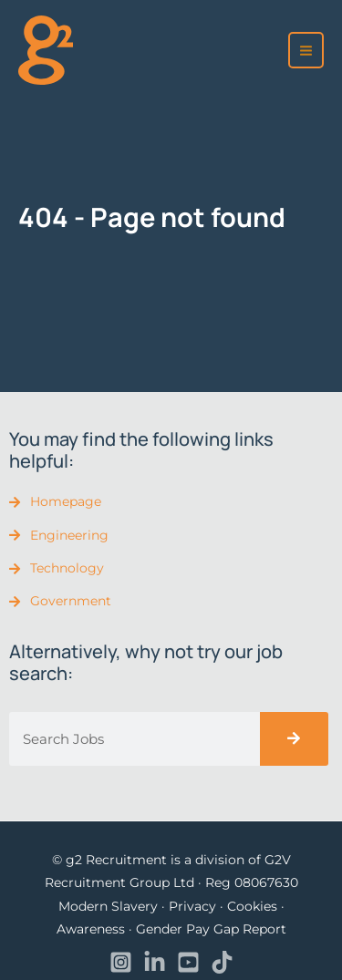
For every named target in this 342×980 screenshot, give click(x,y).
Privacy (192, 906)
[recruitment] (46, 50)
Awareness (91, 929)
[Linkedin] (155, 962)
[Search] (294, 739)
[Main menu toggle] (306, 50)
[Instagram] (121, 962)
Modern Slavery (108, 906)
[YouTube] (188, 962)
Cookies (252, 906)
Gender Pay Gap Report (211, 929)
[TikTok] (222, 962)
